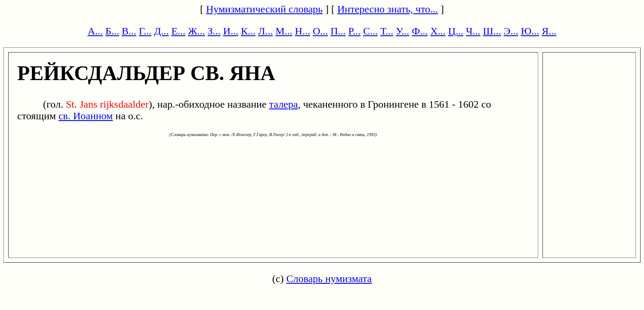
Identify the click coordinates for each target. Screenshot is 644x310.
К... (248, 31)
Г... (145, 31)
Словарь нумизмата (329, 279)
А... (95, 31)
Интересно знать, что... (388, 9)
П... (338, 31)
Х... (438, 31)
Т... (387, 31)
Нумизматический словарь (264, 9)
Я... (549, 31)
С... (370, 31)
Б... (112, 31)
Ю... (530, 31)
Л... (265, 31)
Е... (178, 31)
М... (284, 31)
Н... (303, 31)
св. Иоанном (86, 116)
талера (283, 104)
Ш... (492, 31)
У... (402, 31)
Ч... (473, 31)
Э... (511, 31)
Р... (354, 31)
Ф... (420, 31)
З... (214, 31)
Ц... (456, 31)
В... (129, 31)
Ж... (197, 31)
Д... (161, 31)
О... (320, 31)
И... (231, 31)
